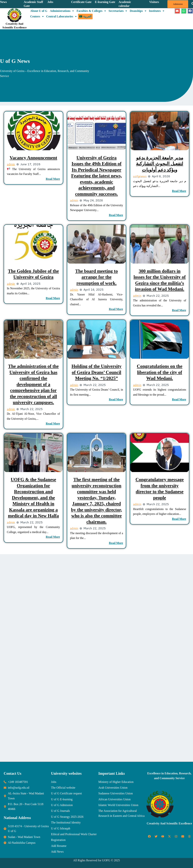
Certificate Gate (81, 2)
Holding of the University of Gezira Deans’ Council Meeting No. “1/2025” (96, 372)
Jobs (50, 2)
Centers (37, 16)
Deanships (138, 11)
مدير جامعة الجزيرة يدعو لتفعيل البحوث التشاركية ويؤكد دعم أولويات (160, 164)
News (3, 2)
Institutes (157, 11)
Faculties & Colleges (91, 11)
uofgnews (140, 176)
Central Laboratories (61, 16)
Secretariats (118, 11)
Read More (53, 179)
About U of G (39, 11)
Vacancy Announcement (33, 158)
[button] (62, 11)
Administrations (62, 11)
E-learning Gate (105, 2)
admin (11, 164)
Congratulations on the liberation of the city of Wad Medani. (160, 372)
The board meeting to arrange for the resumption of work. (96, 277)
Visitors (154, 2)
